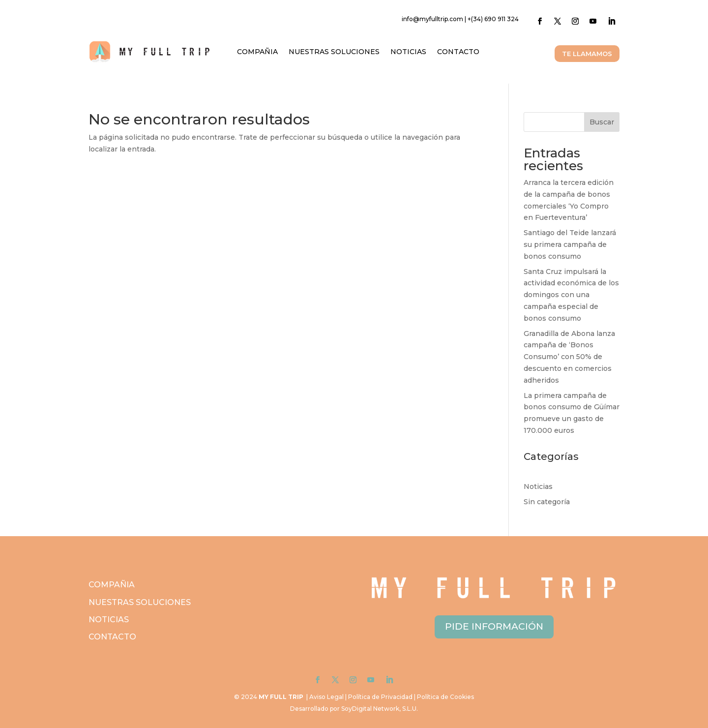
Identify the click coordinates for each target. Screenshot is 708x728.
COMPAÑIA (257, 52)
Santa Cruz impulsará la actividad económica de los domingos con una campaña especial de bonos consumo (571, 295)
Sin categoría (547, 502)
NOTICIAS (408, 52)
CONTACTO (458, 52)
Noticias (538, 486)
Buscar (602, 122)
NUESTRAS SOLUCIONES (334, 52)
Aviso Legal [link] (326, 697)
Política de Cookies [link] (445, 697)
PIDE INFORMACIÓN (494, 626)
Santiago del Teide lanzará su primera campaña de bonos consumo (570, 244)
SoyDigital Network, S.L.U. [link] (380, 709)
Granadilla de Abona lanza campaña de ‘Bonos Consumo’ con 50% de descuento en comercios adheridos (569, 357)
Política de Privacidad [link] (380, 697)
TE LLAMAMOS (587, 54)
